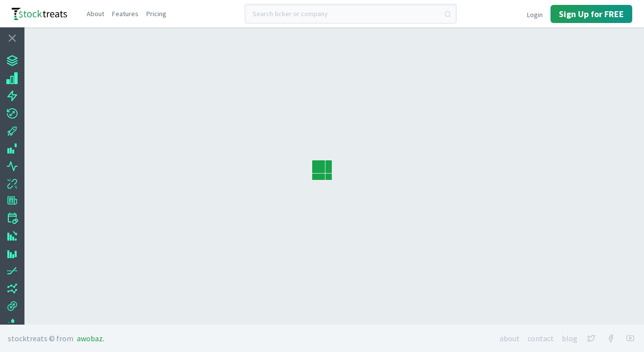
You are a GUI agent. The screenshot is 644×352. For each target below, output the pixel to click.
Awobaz (90, 338)
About (510, 338)
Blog (570, 338)
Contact (541, 338)
